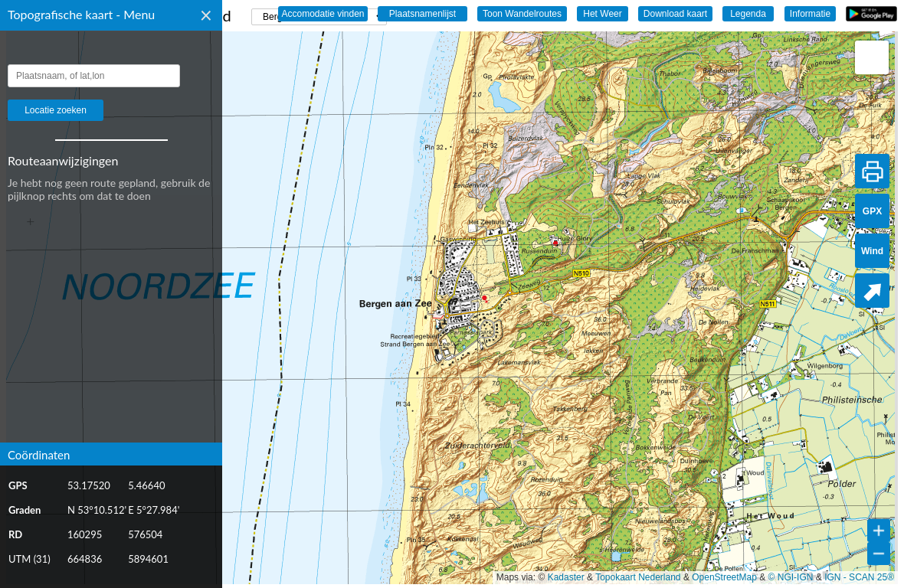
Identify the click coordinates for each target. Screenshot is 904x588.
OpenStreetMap (724, 577)
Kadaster (566, 577)
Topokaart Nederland (638, 577)
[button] (872, 57)
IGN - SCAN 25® (859, 577)
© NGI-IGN (791, 577)
